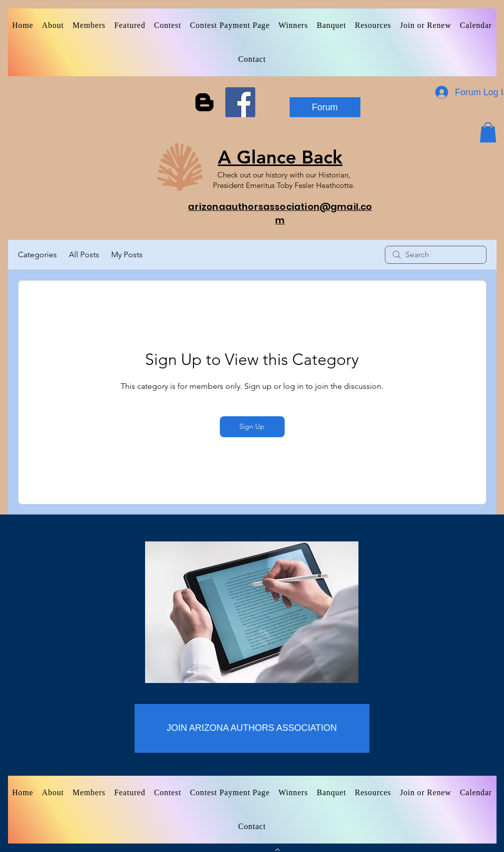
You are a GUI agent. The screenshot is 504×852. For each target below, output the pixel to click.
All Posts (84, 255)
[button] (488, 132)
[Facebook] (240, 102)
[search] (436, 255)
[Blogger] (204, 102)
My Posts (127, 255)
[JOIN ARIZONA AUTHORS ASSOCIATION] (252, 728)
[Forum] (325, 107)
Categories (37, 255)
